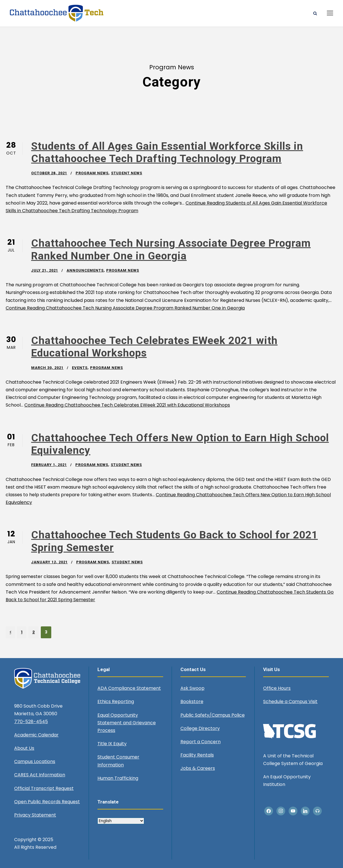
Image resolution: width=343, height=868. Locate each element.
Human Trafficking (118, 778)
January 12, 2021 (49, 562)
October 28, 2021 (49, 173)
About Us (24, 748)
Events (80, 368)
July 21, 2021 (45, 270)
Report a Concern (201, 742)
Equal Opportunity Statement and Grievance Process (127, 723)
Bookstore (192, 702)
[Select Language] (121, 821)
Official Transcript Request (44, 788)
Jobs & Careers (198, 768)
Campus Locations (35, 761)
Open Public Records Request (47, 802)
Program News (92, 173)
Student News (127, 173)
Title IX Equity (112, 744)
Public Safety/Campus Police (213, 715)
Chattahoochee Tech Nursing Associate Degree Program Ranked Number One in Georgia (171, 249)
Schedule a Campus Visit (290, 702)
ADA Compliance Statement (129, 688)
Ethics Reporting (116, 702)
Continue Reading (125, 308)
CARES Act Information (40, 775)
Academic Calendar (36, 735)
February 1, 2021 (49, 465)
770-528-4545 (31, 722)
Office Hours (277, 688)
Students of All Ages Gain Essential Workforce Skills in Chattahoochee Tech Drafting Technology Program (167, 152)
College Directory (200, 728)
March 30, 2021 (47, 368)
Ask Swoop (192, 688)
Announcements (85, 270)
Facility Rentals (197, 755)
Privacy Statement (35, 815)
